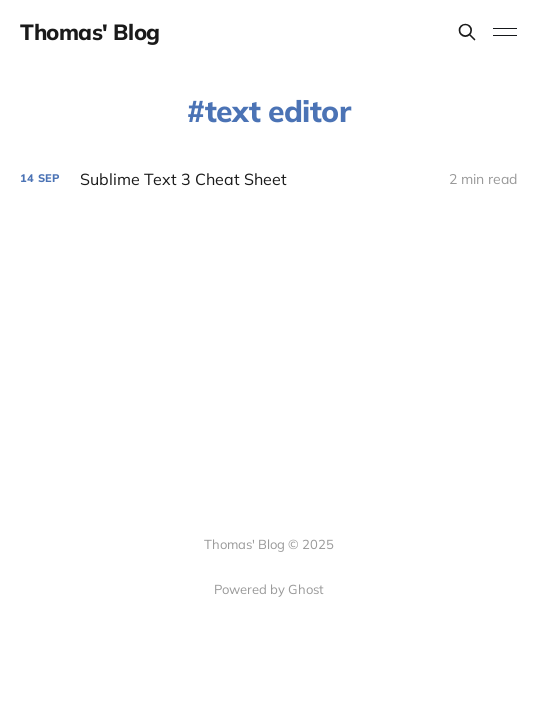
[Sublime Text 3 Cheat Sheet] (268, 179)
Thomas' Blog (90, 32)
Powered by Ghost (269, 589)
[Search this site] (467, 32)
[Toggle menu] (505, 32)
